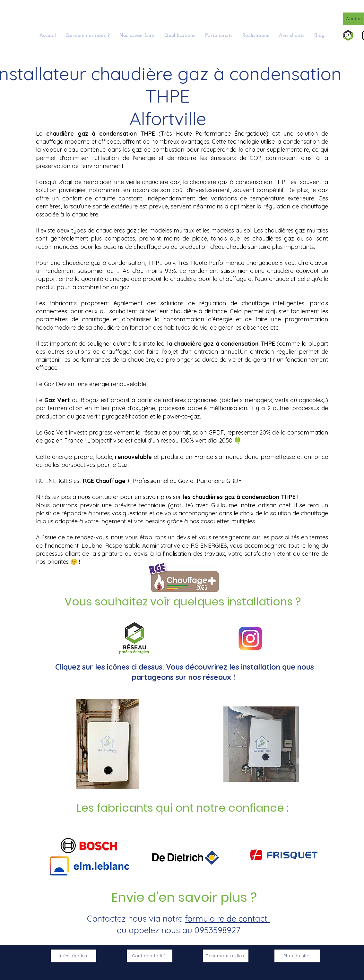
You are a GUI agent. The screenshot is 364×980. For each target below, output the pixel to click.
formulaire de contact (227, 919)
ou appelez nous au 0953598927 (178, 930)
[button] (137, 35)
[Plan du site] (297, 956)
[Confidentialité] (150, 956)
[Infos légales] (74, 956)
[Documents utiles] (226, 956)
